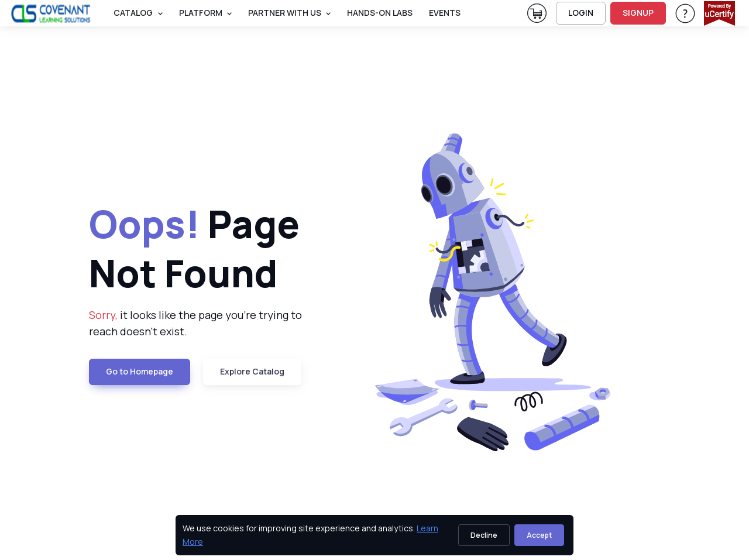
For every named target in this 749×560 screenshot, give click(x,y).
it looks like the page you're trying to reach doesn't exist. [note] (195, 323)
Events (445, 13)
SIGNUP (638, 13)
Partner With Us (285, 13)
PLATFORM (201, 13)
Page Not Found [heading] (194, 248)
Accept (539, 535)
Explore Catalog (252, 371)
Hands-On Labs (380, 13)
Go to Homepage (140, 371)
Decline (484, 535)
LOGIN (581, 13)
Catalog (133, 13)
